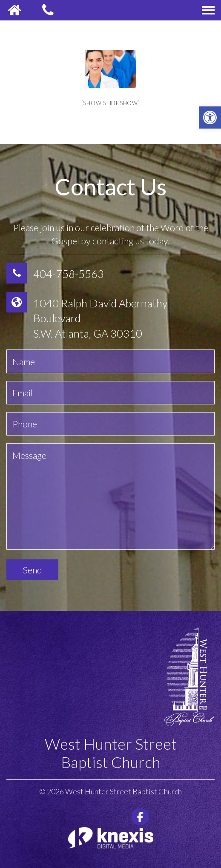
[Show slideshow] (111, 103)
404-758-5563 (69, 274)
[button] (210, 117)
